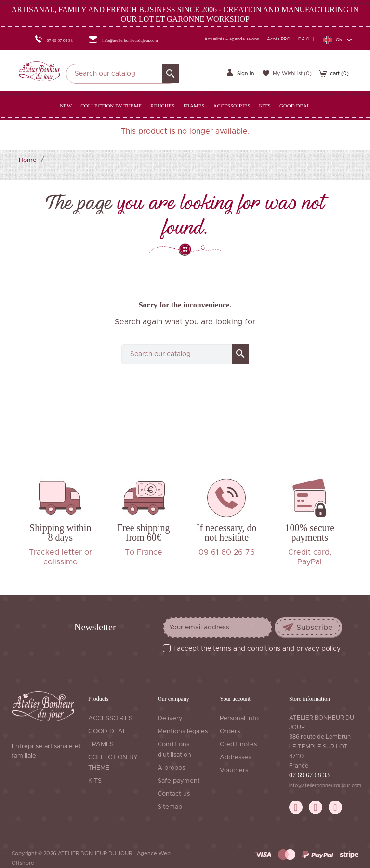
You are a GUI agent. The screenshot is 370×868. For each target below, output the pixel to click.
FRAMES (101, 744)
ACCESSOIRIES (110, 718)
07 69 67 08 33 (309, 775)
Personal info (239, 718)
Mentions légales (183, 731)
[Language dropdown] (337, 40)
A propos (171, 768)
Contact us (174, 794)
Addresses (235, 757)
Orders (230, 731)
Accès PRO (278, 39)
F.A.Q (304, 39)
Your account (235, 699)
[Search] (123, 74)
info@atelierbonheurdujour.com (325, 786)
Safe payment (179, 781)
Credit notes (238, 744)
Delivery (170, 718)
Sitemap (170, 807)
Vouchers (234, 770)
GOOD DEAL (107, 731)
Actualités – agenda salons (231, 39)
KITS (95, 781)
